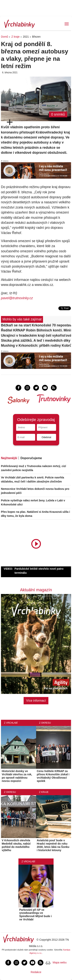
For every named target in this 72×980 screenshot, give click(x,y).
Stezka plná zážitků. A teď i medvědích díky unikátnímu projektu (36, 340)
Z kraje (15, 37)
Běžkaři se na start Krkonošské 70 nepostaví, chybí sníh (36, 325)
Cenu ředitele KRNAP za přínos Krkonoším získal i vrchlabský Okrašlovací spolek (53, 776)
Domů (5, 37)
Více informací (36, 701)
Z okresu (45, 723)
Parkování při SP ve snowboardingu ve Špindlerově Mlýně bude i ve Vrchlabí (35, 915)
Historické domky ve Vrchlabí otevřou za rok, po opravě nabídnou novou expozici (17, 776)
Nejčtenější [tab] (9, 458)
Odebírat (46, 437)
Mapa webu (60, 962)
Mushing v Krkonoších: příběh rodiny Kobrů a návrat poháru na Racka (36, 346)
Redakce (36, 972)
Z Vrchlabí (11, 723)
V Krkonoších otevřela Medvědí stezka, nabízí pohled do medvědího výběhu (16, 845)
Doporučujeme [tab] (31, 458)
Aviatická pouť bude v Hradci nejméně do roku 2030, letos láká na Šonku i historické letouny (53, 845)
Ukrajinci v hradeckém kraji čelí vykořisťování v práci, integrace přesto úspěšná (36, 335)
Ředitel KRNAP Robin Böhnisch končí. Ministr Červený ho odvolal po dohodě (36, 330)
